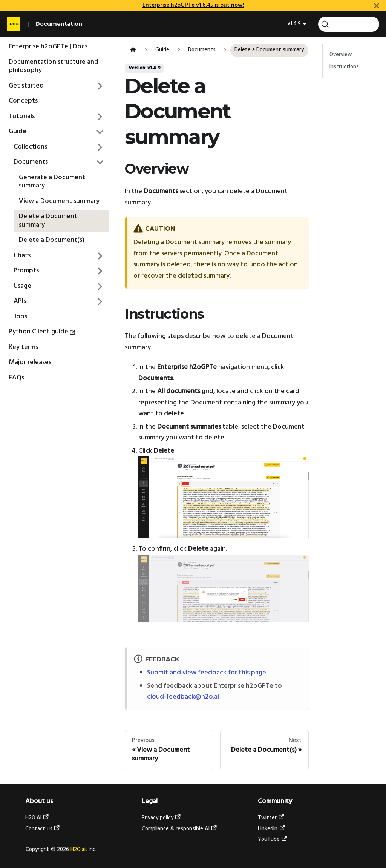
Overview (341, 55)
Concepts (23, 101)
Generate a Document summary (52, 182)
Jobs (20, 317)
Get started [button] (26, 86)
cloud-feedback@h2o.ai (183, 697)
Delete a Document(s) (52, 240)
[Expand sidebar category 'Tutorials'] (100, 117)
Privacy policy (161, 818)
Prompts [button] (26, 271)
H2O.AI (37, 818)
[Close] (377, 5)
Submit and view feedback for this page (207, 673)
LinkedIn (271, 829)
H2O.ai (78, 850)
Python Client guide (42, 332)
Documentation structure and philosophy (54, 66)
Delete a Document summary (48, 221)
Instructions (344, 67)
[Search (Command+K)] (349, 24)
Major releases (30, 362)
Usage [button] (22, 286)
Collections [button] (30, 147)
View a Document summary (59, 201)
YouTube (272, 840)
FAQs (16, 378)
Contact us (42, 829)
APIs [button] (20, 301)
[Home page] (133, 50)
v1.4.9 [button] (294, 24)
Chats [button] (22, 256)
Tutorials (22, 116)
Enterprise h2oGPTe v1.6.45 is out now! (193, 5)
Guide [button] (18, 131)
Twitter (271, 818)
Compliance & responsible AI (179, 829)
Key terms (23, 347)
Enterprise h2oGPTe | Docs (48, 47)
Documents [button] (31, 162)
